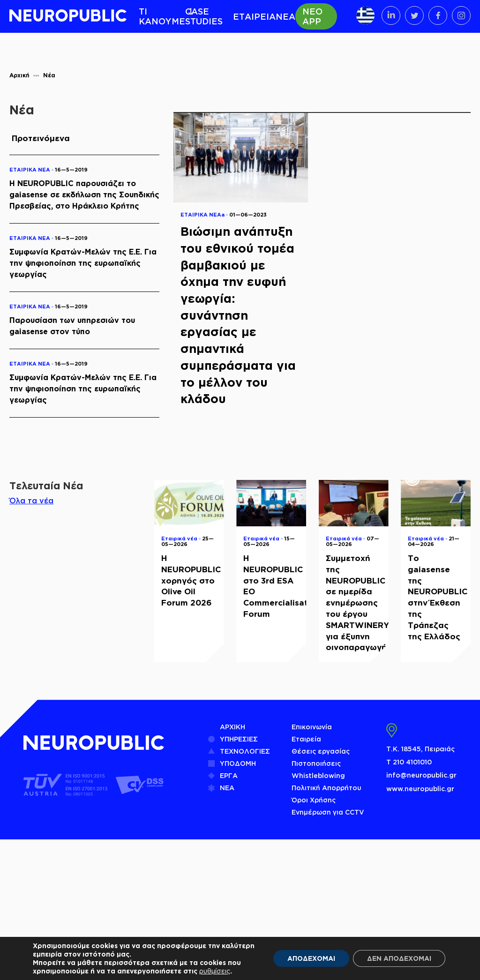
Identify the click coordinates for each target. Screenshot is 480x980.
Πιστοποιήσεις (316, 763)
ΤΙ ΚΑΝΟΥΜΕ (162, 16)
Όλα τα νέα (31, 501)
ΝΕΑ (285, 16)
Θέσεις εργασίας (321, 751)
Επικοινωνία (312, 727)
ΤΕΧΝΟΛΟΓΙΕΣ (245, 751)
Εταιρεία (306, 739)
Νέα (49, 75)
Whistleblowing (318, 775)
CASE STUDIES (204, 16)
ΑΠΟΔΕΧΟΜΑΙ (311, 958)
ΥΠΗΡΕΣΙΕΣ (239, 739)
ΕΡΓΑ (229, 775)
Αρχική (19, 75)
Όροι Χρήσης (314, 800)
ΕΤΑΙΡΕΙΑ (254, 16)
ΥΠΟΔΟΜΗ (238, 763)
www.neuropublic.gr (420, 789)
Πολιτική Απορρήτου (326, 788)
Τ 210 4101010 (409, 762)
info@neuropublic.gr (421, 775)
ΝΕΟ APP (312, 16)
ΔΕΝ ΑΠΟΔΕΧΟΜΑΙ (399, 958)
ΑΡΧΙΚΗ (232, 727)
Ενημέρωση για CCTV (328, 812)
